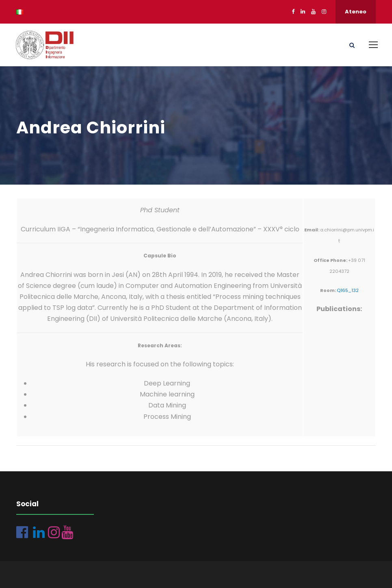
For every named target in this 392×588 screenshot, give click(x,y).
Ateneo (356, 12)
